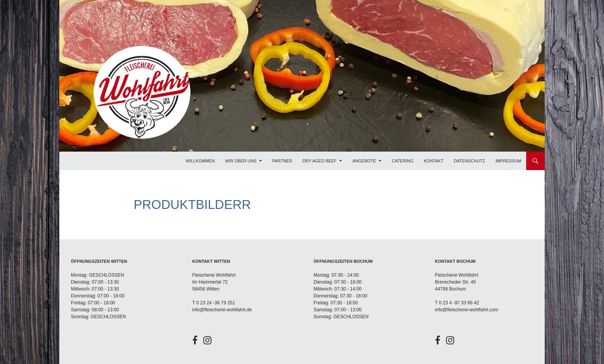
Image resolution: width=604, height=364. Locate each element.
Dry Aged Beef (319, 161)
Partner (282, 161)
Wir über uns (241, 161)
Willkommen (200, 161)
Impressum (508, 161)
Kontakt (434, 161)
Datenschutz (469, 161)
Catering (403, 161)
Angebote (364, 161)
